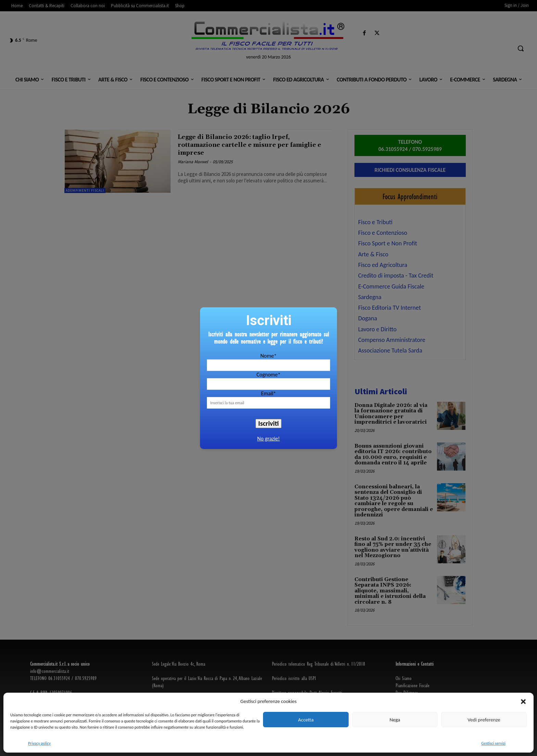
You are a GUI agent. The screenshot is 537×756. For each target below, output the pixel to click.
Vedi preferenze (484, 720)
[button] (523, 702)
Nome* (268, 356)
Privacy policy (39, 743)
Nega (395, 720)
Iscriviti (268, 423)
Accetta (306, 720)
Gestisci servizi (493, 743)
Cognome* (268, 375)
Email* (268, 393)
